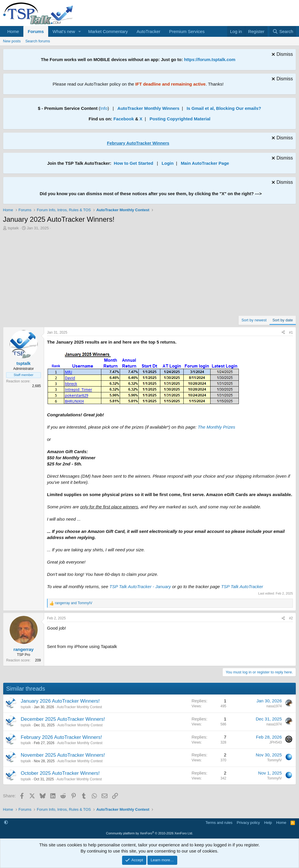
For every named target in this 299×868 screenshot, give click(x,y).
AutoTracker (148, 31)
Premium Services (187, 31)
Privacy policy (248, 823)
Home (13, 31)
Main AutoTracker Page (205, 163)
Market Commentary (108, 31)
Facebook (124, 119)
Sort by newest (254, 320)
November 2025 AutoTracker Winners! (63, 755)
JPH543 (275, 742)
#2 (291, 618)
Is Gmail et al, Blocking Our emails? (224, 108)
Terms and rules (219, 823)
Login (168, 163)
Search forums (38, 41)
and (74, 603)
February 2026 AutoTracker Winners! (61, 737)
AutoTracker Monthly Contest (79, 707)
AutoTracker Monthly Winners (148, 108)
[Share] (283, 333)
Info (104, 108)
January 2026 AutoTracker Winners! (60, 701)
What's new (64, 31)
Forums (36, 31)
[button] (80, 31)
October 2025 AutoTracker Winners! (60, 773)
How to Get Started (134, 163)
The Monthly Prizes (216, 427)
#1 (291, 332)
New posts (12, 41)
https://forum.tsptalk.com (210, 60)
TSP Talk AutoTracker (242, 587)
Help (268, 823)
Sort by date (283, 320)
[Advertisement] (149, 275)
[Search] (283, 31)
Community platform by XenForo (149, 833)
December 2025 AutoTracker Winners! (63, 719)
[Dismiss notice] (281, 55)
